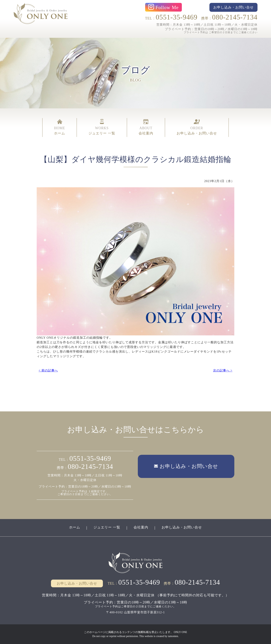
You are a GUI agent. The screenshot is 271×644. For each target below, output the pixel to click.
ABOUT (146, 127)
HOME (60, 127)
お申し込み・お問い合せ (182, 527)
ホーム (75, 527)
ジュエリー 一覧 (107, 527)
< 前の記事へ (48, 370)
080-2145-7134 (235, 17)
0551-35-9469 (177, 17)
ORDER (197, 127)
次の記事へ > (223, 370)
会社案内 (141, 527)
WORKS (102, 127)
